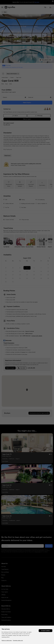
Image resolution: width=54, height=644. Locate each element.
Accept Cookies (45, 631)
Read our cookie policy (7, 640)
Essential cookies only (18, 640)
